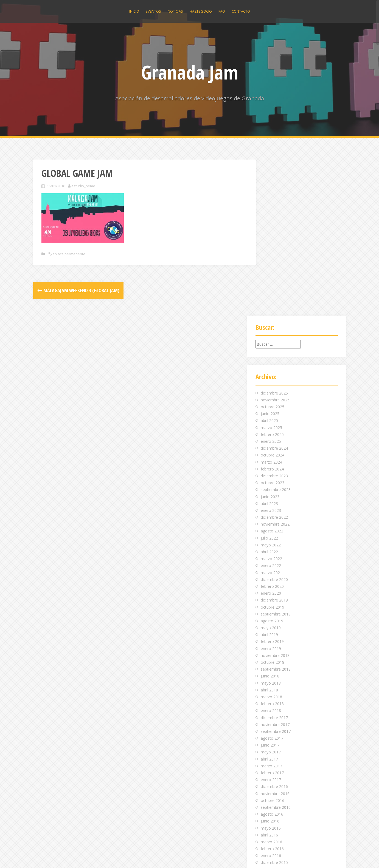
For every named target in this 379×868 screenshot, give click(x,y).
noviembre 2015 (275, 714)
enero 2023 (271, 354)
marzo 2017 (271, 610)
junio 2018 (270, 520)
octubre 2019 (273, 451)
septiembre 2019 (276, 458)
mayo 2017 (271, 596)
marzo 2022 (271, 403)
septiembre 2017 (276, 575)
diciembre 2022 (274, 361)
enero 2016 (271, 700)
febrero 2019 (272, 486)
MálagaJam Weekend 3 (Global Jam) (78, 290)
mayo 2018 (271, 527)
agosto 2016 (272, 658)
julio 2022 (269, 382)
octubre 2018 (273, 506)
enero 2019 (271, 493)
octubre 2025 (273, 251)
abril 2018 (269, 534)
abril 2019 (269, 479)
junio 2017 (270, 589)
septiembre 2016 (276, 651)
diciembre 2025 (274, 237)
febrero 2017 (272, 617)
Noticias (175, 11)
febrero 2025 (272, 278)
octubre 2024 (273, 299)
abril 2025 (269, 265)
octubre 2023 (273, 327)
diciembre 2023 (274, 320)
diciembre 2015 (274, 707)
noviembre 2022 (275, 368)
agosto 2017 (272, 582)
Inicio (134, 11)
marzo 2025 (271, 272)
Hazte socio (201, 11)
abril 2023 (269, 348)
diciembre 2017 (274, 562)
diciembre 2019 (274, 444)
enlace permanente (68, 254)
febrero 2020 (272, 430)
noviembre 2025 (275, 244)
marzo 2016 (271, 686)
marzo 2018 (271, 541)
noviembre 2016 (275, 638)
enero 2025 (271, 285)
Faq (222, 11)
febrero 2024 (272, 313)
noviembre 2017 (275, 568)
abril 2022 (269, 396)
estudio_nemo (83, 186)
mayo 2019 (271, 472)
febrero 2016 (272, 693)
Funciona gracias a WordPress (60, 856)
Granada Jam (190, 72)
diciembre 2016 (274, 631)
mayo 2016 (271, 672)
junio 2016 (270, 665)
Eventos (153, 11)
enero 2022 (271, 410)
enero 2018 (271, 555)
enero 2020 (271, 437)
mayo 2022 (271, 389)
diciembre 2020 (274, 423)
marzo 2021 (271, 417)
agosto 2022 (272, 375)
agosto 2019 (272, 465)
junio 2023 (270, 341)
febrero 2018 (272, 548)
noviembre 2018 (275, 499)
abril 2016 (269, 679)
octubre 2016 (273, 644)
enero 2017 (271, 624)
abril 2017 (269, 603)
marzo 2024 (271, 306)
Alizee (109, 856)
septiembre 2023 (276, 334)
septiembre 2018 (276, 513)
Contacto (241, 11)
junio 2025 (270, 258)
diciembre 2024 (274, 292)
